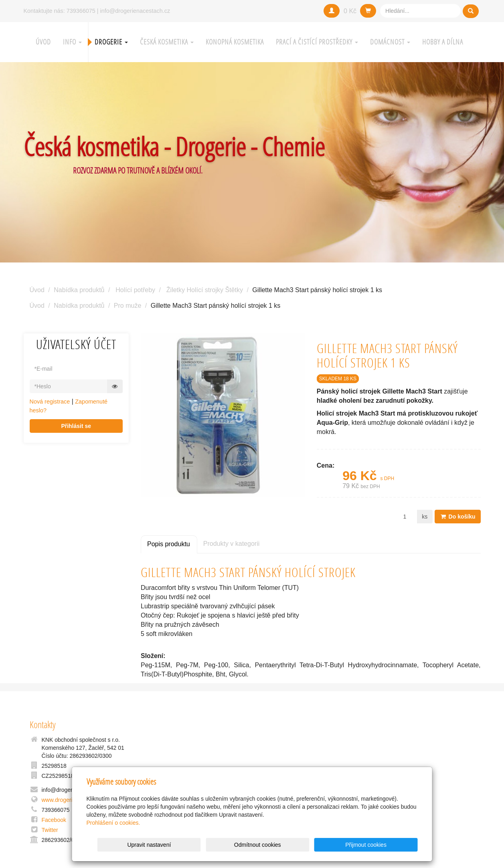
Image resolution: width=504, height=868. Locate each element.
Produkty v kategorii (232, 544)
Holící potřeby (135, 290)
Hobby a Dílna (443, 42)
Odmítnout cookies (321, 845)
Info (72, 42)
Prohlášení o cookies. (113, 823)
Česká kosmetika (167, 42)
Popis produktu (169, 544)
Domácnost (390, 42)
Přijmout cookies (387, 845)
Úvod (43, 42)
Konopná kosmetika (235, 42)
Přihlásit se (76, 426)
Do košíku (458, 517)
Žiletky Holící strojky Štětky (205, 290)
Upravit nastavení (254, 845)
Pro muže (128, 306)
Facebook (54, 820)
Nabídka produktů (79, 290)
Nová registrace (50, 402)
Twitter (50, 830)
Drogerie (111, 42)
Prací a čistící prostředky (317, 42)
